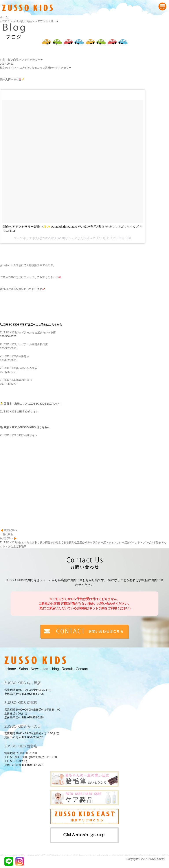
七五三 (78, 542)
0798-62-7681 (8, 360)
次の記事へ (7, 538)
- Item (45, 669)
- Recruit (66, 669)
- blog (54, 669)
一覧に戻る (7, 534)
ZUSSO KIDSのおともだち (16, 542)
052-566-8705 (8, 336)
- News (34, 669)
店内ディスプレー (114, 542)
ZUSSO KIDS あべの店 (23, 726)
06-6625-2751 (8, 372)
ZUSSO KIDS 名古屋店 (23, 683)
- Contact (81, 669)
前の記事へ (11, 530)
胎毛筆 (22, 546)
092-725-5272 (8, 384)
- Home (10, 669)
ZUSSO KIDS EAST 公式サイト (19, 435)
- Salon (22, 669)
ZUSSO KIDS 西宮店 (21, 746)
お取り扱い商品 (41, 542)
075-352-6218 (8, 348)
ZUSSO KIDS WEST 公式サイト (19, 412)
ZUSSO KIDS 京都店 (21, 703)
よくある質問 (66, 542)
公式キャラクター (93, 542)
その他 (54, 542)
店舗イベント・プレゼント (140, 542)
